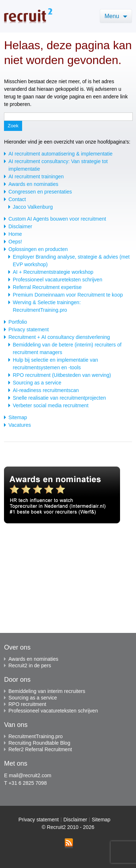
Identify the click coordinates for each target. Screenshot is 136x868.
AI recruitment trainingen (36, 176)
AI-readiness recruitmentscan (46, 390)
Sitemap (18, 417)
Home (15, 234)
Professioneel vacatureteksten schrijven (57, 280)
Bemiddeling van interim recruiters (45, 691)
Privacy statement (28, 329)
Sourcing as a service (37, 383)
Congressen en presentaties (40, 192)
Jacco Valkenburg (33, 207)
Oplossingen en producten (38, 249)
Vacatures (20, 425)
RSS (69, 843)
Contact (17, 199)
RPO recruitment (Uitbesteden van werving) (62, 375)
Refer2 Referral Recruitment (38, 749)
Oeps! (15, 242)
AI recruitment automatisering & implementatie (60, 154)
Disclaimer (20, 226)
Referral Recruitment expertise (47, 287)
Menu (116, 16)
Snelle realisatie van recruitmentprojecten (59, 398)
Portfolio (18, 322)
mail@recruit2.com (30, 775)
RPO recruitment (25, 704)
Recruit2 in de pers (28, 665)
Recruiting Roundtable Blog (37, 743)
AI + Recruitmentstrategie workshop (53, 272)
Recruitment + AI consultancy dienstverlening (59, 337)
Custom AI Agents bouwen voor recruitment (57, 219)
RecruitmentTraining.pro (33, 736)
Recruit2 (28, 16)
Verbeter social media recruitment (51, 405)
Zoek (13, 126)
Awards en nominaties (33, 184)
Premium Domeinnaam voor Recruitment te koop (68, 295)
